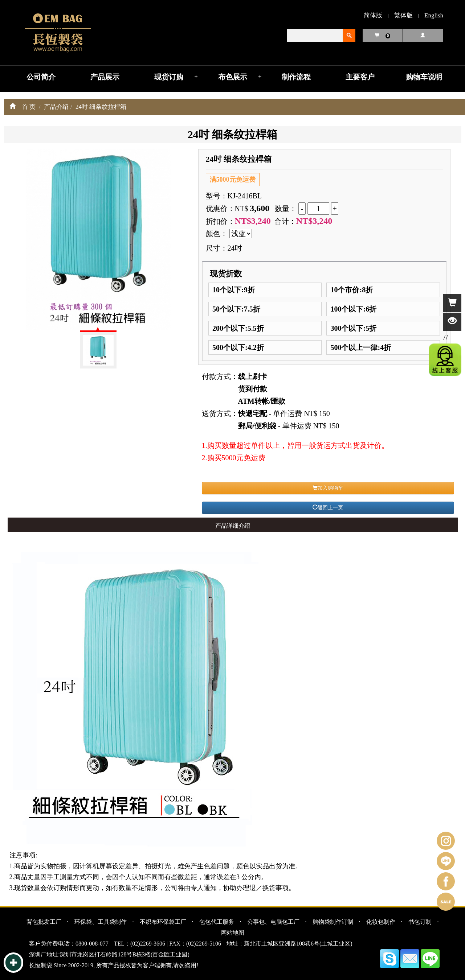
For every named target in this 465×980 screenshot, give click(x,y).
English (434, 15)
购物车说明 (424, 77)
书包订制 (420, 922)
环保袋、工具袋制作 (101, 922)
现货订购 (169, 77)
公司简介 (41, 77)
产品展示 (105, 77)
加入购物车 (328, 488)
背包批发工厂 (44, 922)
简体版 (373, 15)
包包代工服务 (217, 922)
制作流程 (296, 77)
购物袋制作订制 (333, 922)
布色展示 (233, 77)
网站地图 (233, 933)
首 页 (29, 107)
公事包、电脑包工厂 (273, 922)
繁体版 (403, 15)
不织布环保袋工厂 (163, 922)
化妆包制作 (381, 922)
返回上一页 (328, 507)
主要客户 (360, 77)
